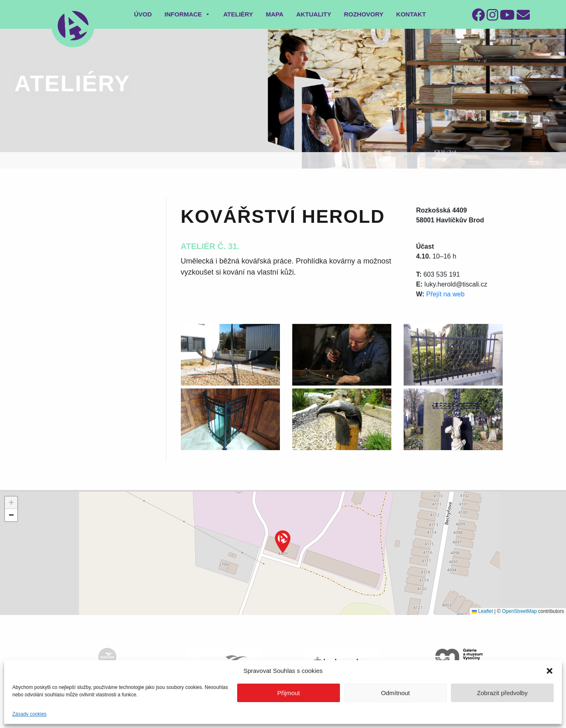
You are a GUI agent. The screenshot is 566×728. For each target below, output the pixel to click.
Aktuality (314, 14)
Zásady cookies (29, 714)
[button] (550, 671)
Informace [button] (187, 14)
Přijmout (288, 693)
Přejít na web (445, 294)
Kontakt (411, 14)
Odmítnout (395, 693)
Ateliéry (238, 14)
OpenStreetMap (519, 611)
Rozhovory (364, 14)
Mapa (275, 14)
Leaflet (482, 611)
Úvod (143, 14)
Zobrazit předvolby (502, 693)
